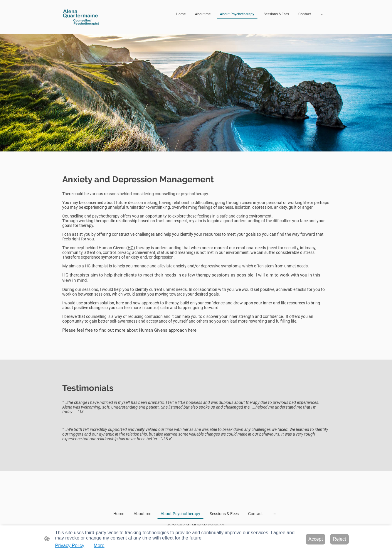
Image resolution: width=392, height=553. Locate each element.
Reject (339, 539)
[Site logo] (83, 17)
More (99, 546)
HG (131, 248)
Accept (316, 539)
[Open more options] (322, 14)
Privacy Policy (70, 546)
